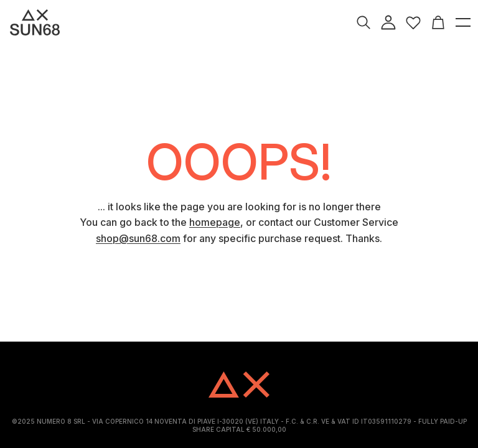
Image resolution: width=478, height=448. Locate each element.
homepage (215, 222)
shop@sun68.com (138, 238)
